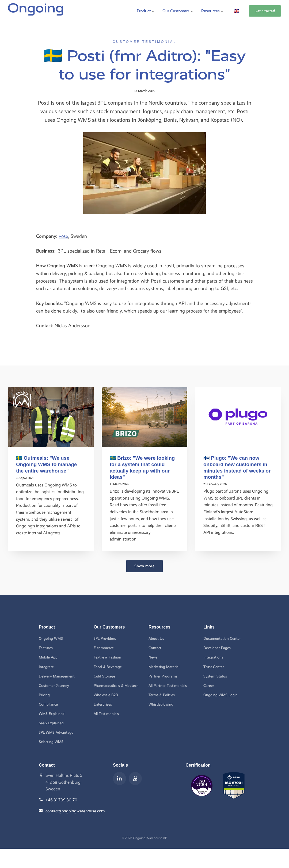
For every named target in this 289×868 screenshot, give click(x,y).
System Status (215, 676)
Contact (155, 648)
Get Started (265, 9)
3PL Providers (105, 638)
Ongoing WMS (51, 638)
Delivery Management (57, 676)
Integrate (46, 667)
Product (144, 9)
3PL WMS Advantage (56, 733)
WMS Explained (52, 714)
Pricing (44, 695)
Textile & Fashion (108, 657)
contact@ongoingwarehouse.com (76, 811)
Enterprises (103, 705)
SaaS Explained (51, 723)
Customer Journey (54, 686)
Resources (212, 9)
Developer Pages (217, 648)
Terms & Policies (162, 695)
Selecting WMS (51, 742)
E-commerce (104, 648)
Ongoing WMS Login (221, 695)
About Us (156, 638)
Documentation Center (222, 638)
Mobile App (48, 657)
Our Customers (177, 9)
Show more (144, 566)
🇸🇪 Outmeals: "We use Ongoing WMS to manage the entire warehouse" (47, 464)
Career (209, 686)
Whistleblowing (161, 705)
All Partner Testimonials (168, 686)
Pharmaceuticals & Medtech (116, 686)
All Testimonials (106, 714)
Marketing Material (164, 667)
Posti (64, 236)
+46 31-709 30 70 (62, 801)
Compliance (48, 705)
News (153, 657)
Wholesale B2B (106, 695)
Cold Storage (104, 676)
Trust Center (214, 667)
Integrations (213, 657)
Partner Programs (163, 676)
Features (46, 648)
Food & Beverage (108, 667)
